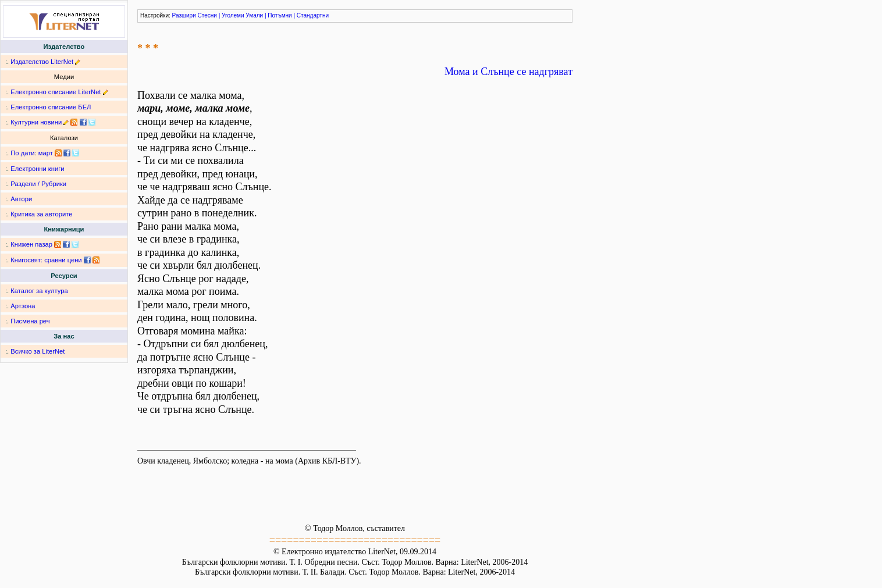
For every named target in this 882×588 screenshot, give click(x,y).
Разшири (184, 15)
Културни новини (36, 122)
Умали (254, 15)
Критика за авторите (41, 214)
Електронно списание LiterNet (56, 92)
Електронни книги (37, 169)
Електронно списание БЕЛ (51, 107)
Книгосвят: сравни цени (46, 260)
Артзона (23, 306)
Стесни (207, 15)
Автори (21, 199)
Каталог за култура (39, 291)
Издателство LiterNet (42, 62)
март (46, 153)
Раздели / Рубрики (38, 184)
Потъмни (280, 15)
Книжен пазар (31, 244)
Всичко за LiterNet (38, 351)
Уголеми (233, 15)
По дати (22, 153)
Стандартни (313, 15)
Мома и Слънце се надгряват (508, 72)
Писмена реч (30, 321)
